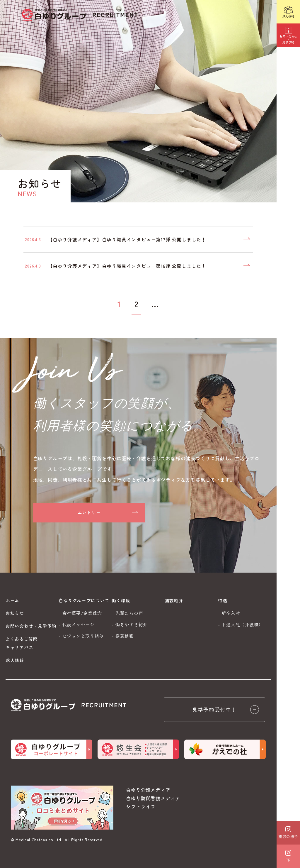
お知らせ (15, 613)
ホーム (12, 600)
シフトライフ (141, 807)
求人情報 (15, 660)
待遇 (223, 600)
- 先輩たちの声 (127, 613)
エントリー (89, 513)
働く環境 (121, 600)
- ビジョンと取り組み (81, 636)
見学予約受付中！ (226, 710)
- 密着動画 (123, 636)
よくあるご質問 (22, 639)
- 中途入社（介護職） (241, 624)
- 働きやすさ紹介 (130, 624)
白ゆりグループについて (84, 600)
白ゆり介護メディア (148, 790)
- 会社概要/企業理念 (80, 613)
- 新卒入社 (229, 613)
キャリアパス (19, 647)
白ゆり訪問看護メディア (153, 798)
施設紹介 (174, 600)
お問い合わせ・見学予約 (31, 626)
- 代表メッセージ (77, 624)
